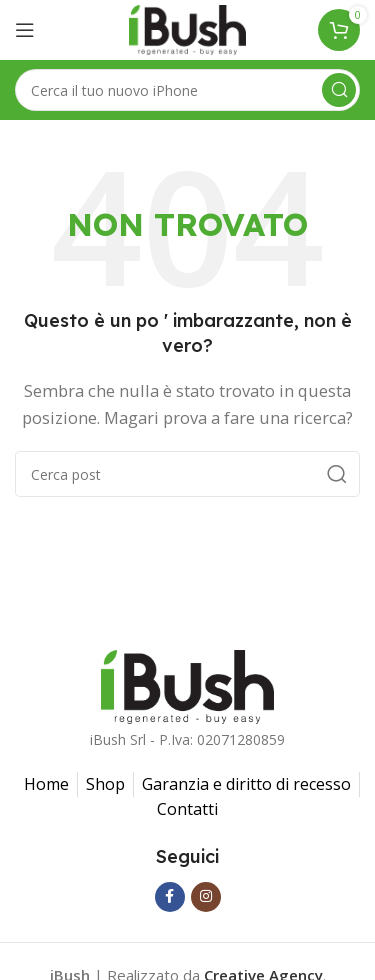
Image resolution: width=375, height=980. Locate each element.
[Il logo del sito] (187, 28)
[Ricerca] (187, 90)
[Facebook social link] (170, 897)
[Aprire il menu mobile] (25, 30)
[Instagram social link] (206, 897)
